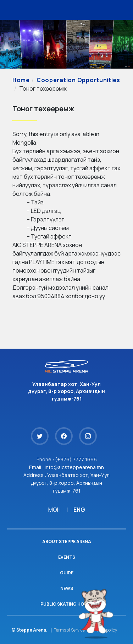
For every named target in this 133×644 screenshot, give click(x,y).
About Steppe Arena (67, 541)
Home (21, 80)
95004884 (51, 296)
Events (67, 557)
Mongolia (24, 143)
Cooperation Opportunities (78, 80)
